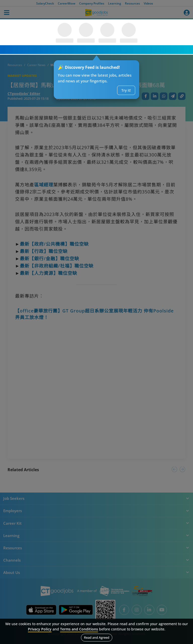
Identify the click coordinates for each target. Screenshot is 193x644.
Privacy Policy (40, 629)
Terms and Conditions (79, 629)
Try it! (126, 90)
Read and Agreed (97, 637)
